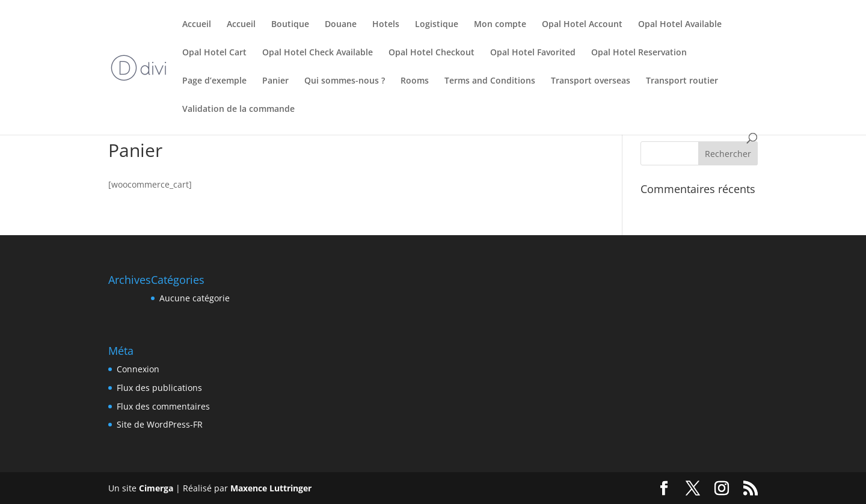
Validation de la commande (238, 109)
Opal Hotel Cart (214, 53)
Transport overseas (591, 81)
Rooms (415, 81)
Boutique (290, 25)
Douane (341, 25)
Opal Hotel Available (680, 25)
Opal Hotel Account (582, 25)
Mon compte (500, 25)
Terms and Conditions (490, 81)
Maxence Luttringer (271, 488)
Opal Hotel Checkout (431, 53)
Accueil (197, 25)
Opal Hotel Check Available (318, 53)
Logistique (437, 25)
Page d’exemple (214, 81)
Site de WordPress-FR (160, 424)
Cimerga (156, 488)
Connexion (138, 369)
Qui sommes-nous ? (345, 81)
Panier (275, 81)
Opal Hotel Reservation (639, 53)
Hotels (386, 25)
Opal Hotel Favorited (533, 53)
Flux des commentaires (163, 406)
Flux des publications (159, 388)
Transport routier (682, 81)
